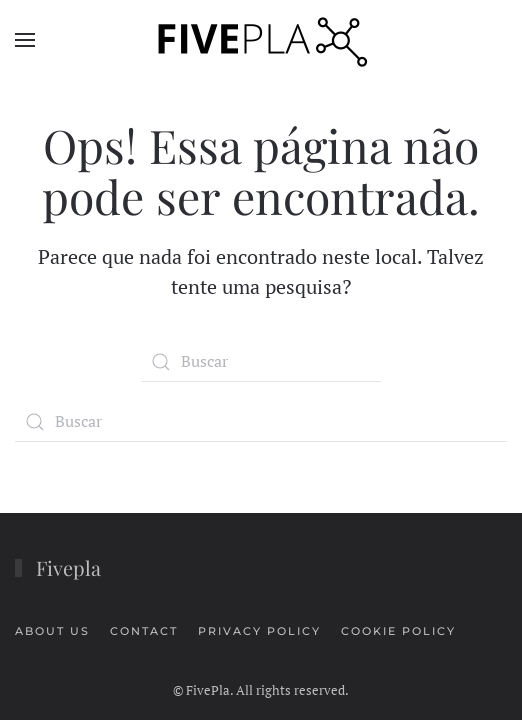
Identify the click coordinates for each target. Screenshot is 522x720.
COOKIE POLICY (398, 631)
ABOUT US (52, 631)
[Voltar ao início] (261, 40)
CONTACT (144, 631)
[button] (25, 40)
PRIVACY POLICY (259, 631)
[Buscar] (261, 362)
